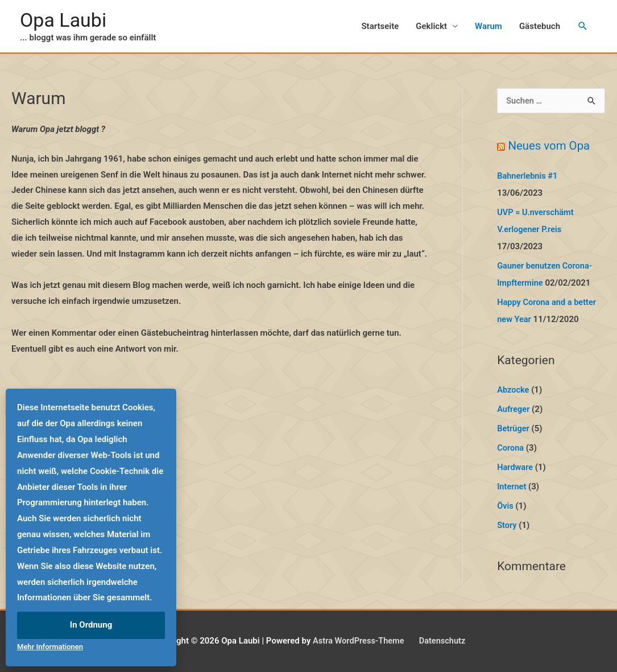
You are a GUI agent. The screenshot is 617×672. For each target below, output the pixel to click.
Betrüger (514, 429)
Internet (512, 487)
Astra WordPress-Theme (357, 641)
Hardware (515, 468)
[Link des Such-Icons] (583, 27)
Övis (505, 506)
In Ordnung (91, 625)
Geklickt (431, 27)
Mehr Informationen (50, 647)
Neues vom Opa (550, 147)
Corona (511, 448)
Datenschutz (444, 641)
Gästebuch (540, 27)
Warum (488, 27)
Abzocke (514, 391)
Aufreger (514, 410)
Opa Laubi (65, 20)
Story (507, 525)
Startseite (380, 27)
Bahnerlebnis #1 (528, 177)
